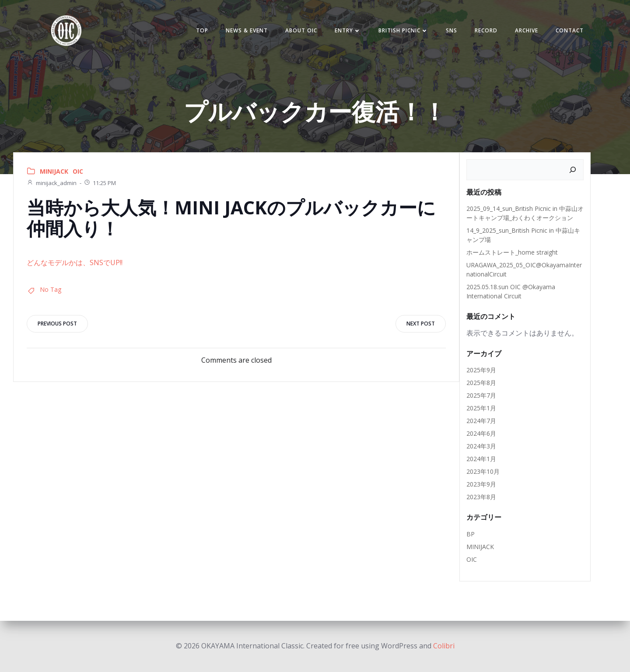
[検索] (573, 170)
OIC (78, 171)
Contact (570, 30)
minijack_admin (52, 183)
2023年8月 (481, 497)
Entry (348, 30)
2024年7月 (481, 421)
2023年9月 (481, 484)
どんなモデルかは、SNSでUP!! (75, 262)
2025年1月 (481, 408)
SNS (451, 30)
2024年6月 (481, 433)
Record (486, 30)
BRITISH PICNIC (403, 30)
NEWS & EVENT (247, 30)
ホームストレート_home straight (512, 252)
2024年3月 (481, 446)
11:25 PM (100, 183)
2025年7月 (481, 395)
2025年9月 (481, 370)
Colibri (444, 646)
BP (471, 534)
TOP (202, 30)
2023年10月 (483, 471)
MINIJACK (54, 171)
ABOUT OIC (301, 30)
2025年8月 (481, 383)
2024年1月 (481, 459)
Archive (527, 30)
